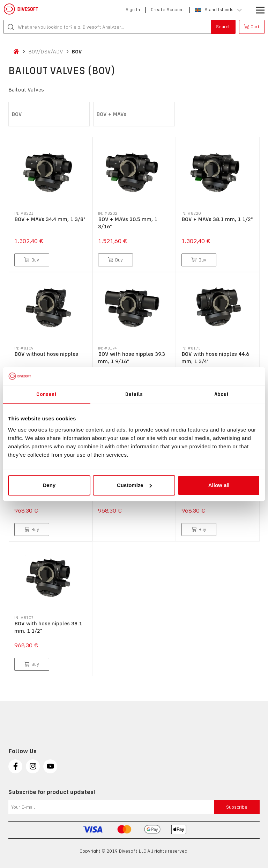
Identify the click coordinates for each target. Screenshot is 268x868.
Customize (134, 485)
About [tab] (222, 394)
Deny (49, 485)
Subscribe (237, 807)
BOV (77, 52)
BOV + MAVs (111, 114)
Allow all (219, 485)
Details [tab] (134, 394)
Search (223, 27)
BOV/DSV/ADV (46, 52)
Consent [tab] (46, 394)
